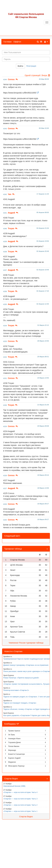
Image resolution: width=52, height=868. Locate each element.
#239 (5, 241)
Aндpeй (11, 213)
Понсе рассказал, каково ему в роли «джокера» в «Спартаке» (27, 671)
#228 (5, 475)
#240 (5, 229)
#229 (5, 426)
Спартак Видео (26, 817)
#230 (5, 405)
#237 (5, 270)
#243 (5, 129)
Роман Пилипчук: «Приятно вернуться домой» (21, 678)
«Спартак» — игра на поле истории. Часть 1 (20, 811)
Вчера (44, 75)
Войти (20, 66)
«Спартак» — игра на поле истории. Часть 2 (20, 805)
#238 (5, 252)
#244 (5, 79)
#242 (5, 194)
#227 (5, 488)
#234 (5, 326)
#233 (5, 341)
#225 (5, 520)
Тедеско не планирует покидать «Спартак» (20, 703)
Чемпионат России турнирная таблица (26, 643)
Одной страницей (33, 75)
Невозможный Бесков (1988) (14, 786)
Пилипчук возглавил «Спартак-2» (16, 690)
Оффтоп (17, 42)
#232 (5, 357)
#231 (5, 378)
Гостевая (7, 42)
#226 (5, 504)
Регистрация (31, 66)
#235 (5, 304)
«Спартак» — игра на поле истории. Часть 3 (20, 799)
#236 (5, 291)
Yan (9, 194)
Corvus (11, 79)
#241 (5, 213)
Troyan (11, 228)
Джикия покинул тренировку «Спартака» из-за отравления (26, 665)
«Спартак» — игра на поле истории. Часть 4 (20, 792)
